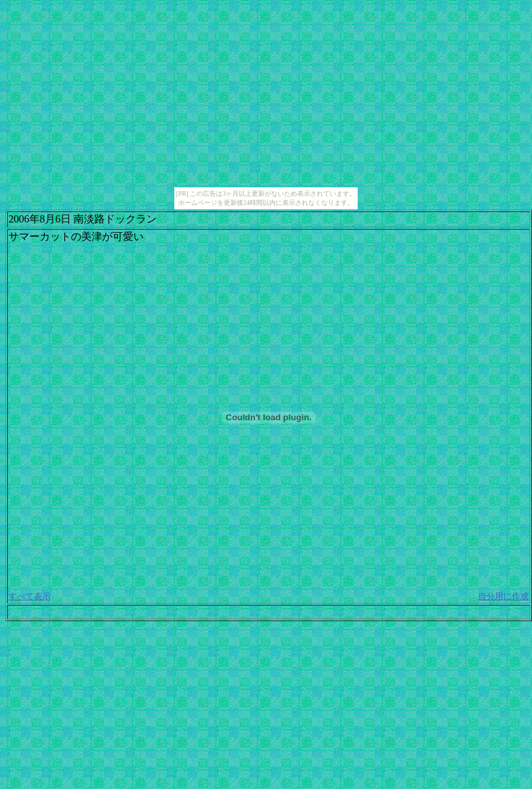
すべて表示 (30, 596)
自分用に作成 (503, 596)
